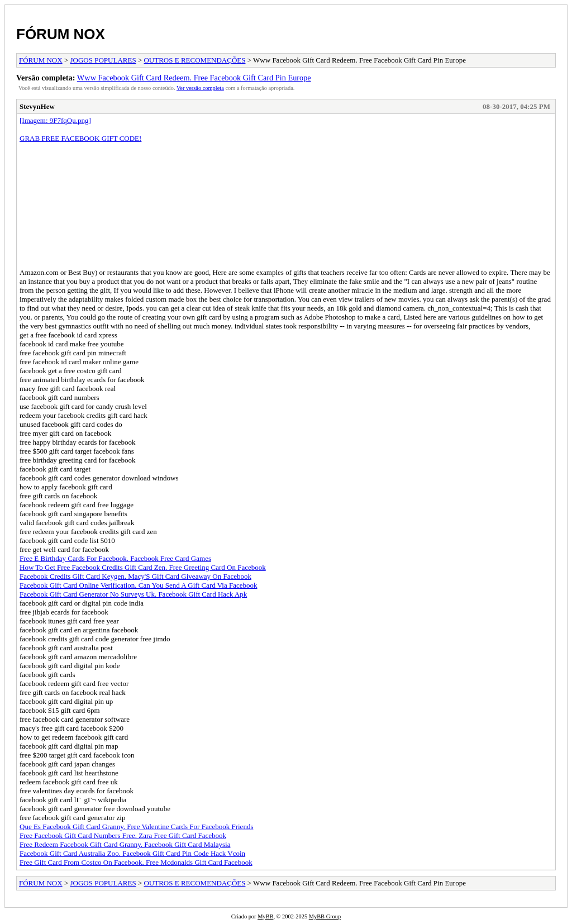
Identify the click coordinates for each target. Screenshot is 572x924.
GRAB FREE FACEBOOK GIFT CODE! (80, 138)
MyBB (265, 916)
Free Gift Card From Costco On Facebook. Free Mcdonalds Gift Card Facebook (136, 862)
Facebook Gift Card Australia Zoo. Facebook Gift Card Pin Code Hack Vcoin (132, 853)
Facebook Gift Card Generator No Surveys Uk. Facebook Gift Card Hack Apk (133, 594)
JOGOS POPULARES (103, 60)
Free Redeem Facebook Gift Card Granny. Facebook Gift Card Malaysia (125, 844)
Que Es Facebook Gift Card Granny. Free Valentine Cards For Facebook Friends (136, 827)
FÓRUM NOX (61, 34)
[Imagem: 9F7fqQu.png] (55, 120)
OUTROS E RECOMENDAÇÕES (194, 60)
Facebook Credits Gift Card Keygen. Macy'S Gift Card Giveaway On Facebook (135, 576)
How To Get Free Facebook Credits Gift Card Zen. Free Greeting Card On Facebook (143, 567)
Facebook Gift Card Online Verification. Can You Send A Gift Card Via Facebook (139, 585)
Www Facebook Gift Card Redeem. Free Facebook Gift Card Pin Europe (194, 78)
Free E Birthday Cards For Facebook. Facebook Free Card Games (115, 558)
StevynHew (37, 106)
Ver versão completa (200, 88)
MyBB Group (325, 916)
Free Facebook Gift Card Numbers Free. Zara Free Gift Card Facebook (123, 835)
